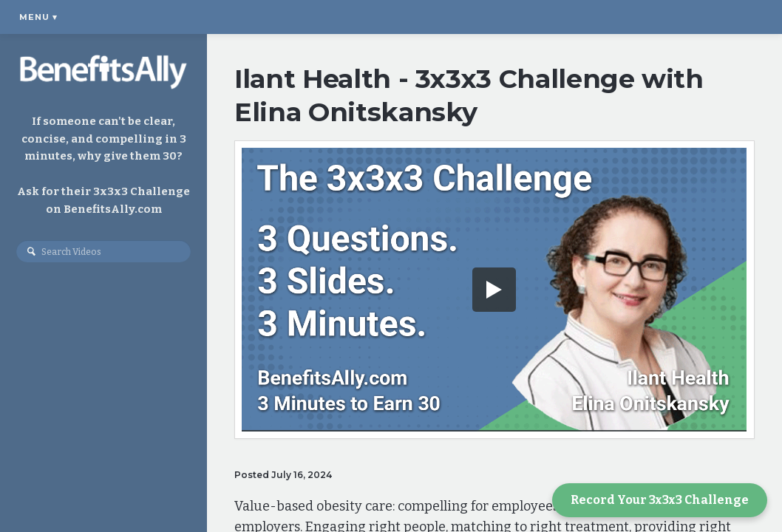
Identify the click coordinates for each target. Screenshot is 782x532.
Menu (38, 17)
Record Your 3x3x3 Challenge (660, 500)
